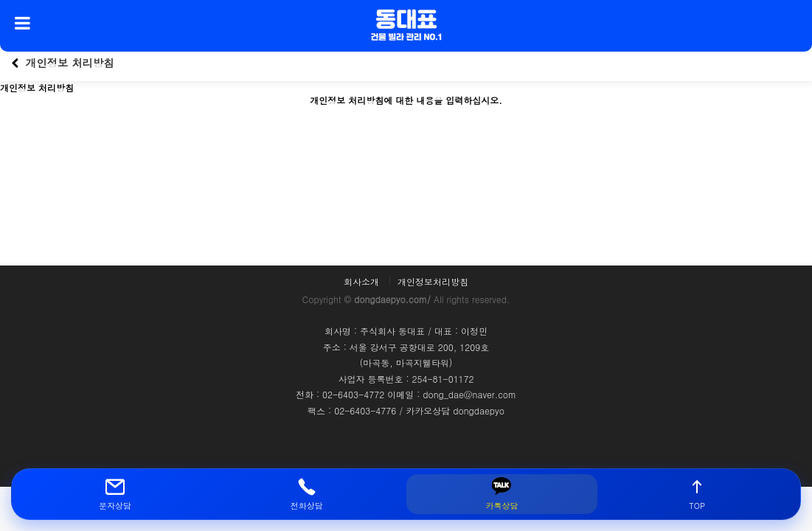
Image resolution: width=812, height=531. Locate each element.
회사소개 (361, 282)
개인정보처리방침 (433, 282)
